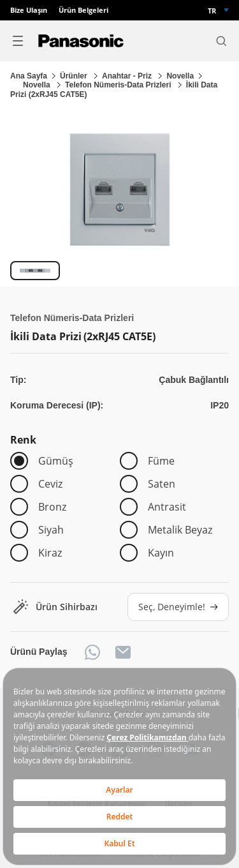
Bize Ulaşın (29, 10)
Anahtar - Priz (128, 76)
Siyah (51, 530)
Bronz (52, 507)
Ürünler (75, 76)
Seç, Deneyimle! (178, 607)
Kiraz (50, 553)
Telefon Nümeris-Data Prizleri (119, 85)
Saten (162, 484)
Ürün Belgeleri (83, 10)
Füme (161, 461)
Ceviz (50, 484)
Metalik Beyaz (180, 530)
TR (212, 11)
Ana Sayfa (29, 76)
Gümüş (56, 461)
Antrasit (167, 507)
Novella (180, 76)
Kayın (161, 553)
